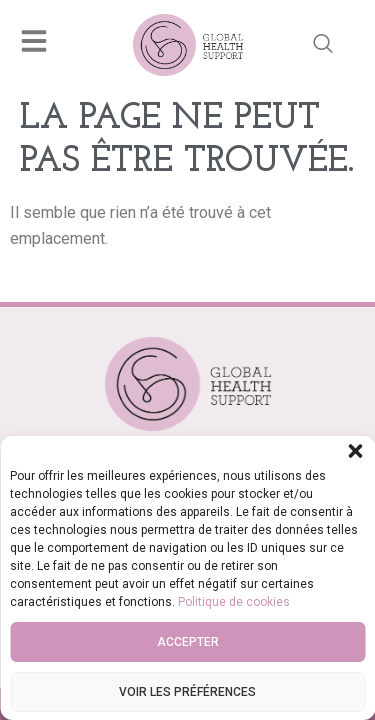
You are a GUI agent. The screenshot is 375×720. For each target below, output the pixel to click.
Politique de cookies (234, 602)
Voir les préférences (187, 692)
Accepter (188, 642)
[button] (355, 451)
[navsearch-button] (323, 45)
